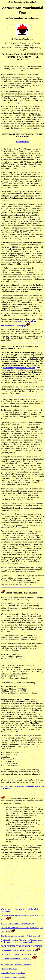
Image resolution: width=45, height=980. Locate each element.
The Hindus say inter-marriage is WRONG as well (20, 936)
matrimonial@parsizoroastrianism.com (19, 368)
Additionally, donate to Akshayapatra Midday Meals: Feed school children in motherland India (21, 941)
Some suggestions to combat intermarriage (17, 924)
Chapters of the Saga (9, 969)
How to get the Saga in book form (14, 977)
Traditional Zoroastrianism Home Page (16, 965)
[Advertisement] (22, 884)
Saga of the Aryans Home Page (13, 973)
